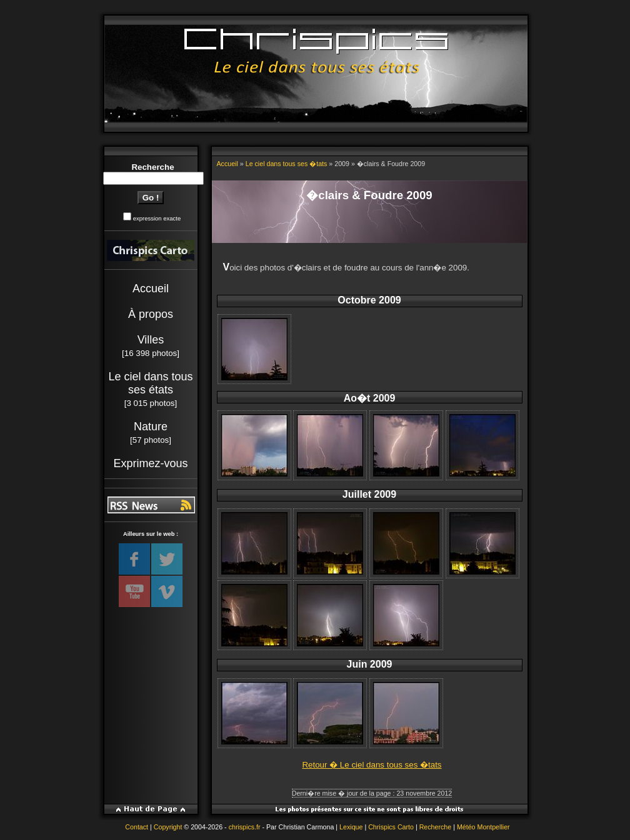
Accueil (151, 289)
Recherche (436, 827)
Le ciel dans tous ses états (150, 383)
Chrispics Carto (391, 827)
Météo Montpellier (483, 827)
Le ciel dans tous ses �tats (287, 164)
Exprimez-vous (150, 463)
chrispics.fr (245, 827)
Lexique (351, 827)
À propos (151, 314)
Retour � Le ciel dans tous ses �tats (372, 765)
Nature (151, 427)
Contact (137, 827)
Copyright (168, 827)
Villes (151, 340)
